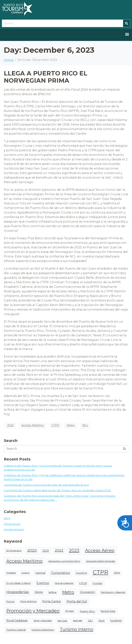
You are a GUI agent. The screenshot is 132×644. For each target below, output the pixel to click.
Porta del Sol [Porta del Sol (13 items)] (77, 601)
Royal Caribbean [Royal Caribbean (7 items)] (17, 620)
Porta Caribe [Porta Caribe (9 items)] (52, 601)
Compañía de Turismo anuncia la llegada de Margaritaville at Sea (46, 485)
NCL (85, 425)
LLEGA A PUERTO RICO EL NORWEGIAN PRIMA (46, 77)
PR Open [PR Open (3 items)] (70, 611)
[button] (127, 34)
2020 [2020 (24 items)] (32, 550)
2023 (10, 425)
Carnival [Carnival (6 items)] (40, 573)
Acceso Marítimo (33, 425)
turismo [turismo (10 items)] (116, 620)
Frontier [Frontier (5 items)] (98, 583)
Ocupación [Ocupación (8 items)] (87, 592)
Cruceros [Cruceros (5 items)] (81, 573)
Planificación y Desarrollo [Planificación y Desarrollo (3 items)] (113, 592)
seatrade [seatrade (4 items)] (78, 620)
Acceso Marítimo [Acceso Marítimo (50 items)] (24, 561)
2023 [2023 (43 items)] (74, 550)
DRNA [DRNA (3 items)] (117, 573)
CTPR (55, 425)
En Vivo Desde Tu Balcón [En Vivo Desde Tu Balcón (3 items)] (19, 583)
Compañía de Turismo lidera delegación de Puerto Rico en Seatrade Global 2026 (57, 490)
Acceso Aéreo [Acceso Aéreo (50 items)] (100, 550)
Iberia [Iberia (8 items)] (39, 592)
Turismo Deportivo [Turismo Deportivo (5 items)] (43, 630)
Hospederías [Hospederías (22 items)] (18, 592)
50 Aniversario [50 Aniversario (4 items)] (14, 551)
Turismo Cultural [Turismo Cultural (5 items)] (16, 630)
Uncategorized (14, 529)
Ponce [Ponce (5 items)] (10, 601)
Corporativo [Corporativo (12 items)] (60, 573)
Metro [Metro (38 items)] (68, 592)
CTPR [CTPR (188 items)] (100, 572)
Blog (7, 518)
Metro (71, 425)
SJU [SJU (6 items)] (90, 620)
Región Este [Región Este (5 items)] (108, 611)
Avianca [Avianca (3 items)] (25, 573)
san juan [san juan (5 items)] (62, 621)
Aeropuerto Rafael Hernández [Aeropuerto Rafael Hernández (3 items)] (101, 561)
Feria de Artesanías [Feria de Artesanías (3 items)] (64, 583)
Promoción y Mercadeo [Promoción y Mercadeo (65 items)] (33, 611)
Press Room (12, 524)
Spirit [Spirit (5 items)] (101, 621)
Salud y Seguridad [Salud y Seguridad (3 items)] (43, 621)
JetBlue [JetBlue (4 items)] (52, 592)
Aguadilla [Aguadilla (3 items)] (11, 573)
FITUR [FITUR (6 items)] (83, 583)
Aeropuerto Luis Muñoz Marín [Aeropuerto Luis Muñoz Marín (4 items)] (64, 561)
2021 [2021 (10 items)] (46, 551)
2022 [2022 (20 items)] (59, 550)
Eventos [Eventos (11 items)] (43, 583)
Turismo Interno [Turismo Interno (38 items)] (77, 629)
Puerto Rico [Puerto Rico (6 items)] (87, 611)
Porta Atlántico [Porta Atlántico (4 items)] (28, 601)
